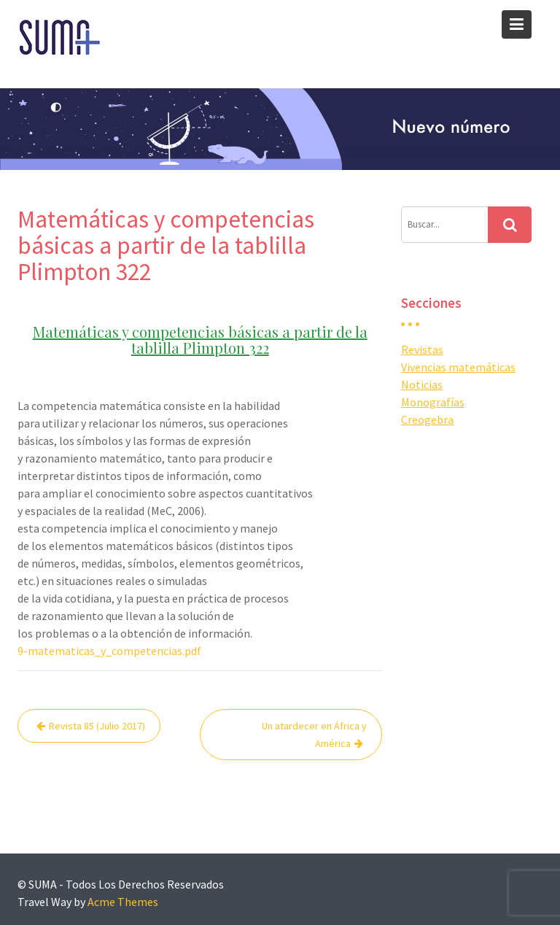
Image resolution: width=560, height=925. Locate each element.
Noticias (422, 384)
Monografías (433, 402)
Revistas (422, 349)
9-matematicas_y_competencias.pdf (109, 651)
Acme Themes (123, 902)
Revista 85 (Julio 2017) (97, 726)
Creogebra (427, 419)
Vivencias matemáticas (458, 367)
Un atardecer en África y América (314, 735)
